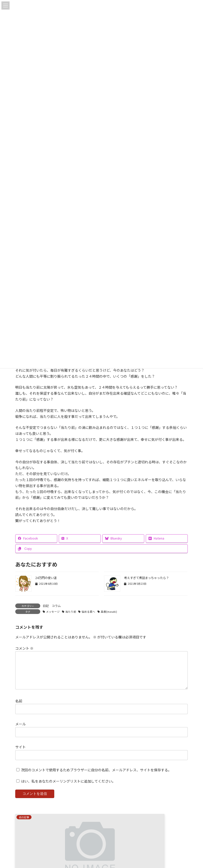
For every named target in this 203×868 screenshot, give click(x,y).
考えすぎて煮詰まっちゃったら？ (146, 578)
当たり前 (71, 612)
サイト (20, 753)
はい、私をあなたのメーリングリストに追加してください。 (66, 787)
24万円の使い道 (46, 578)
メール (20, 730)
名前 (19, 707)
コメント (24, 648)
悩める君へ (88, 612)
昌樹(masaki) (109, 612)
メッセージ (53, 612)
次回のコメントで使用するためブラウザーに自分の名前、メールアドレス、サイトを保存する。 (96, 776)
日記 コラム (52, 606)
